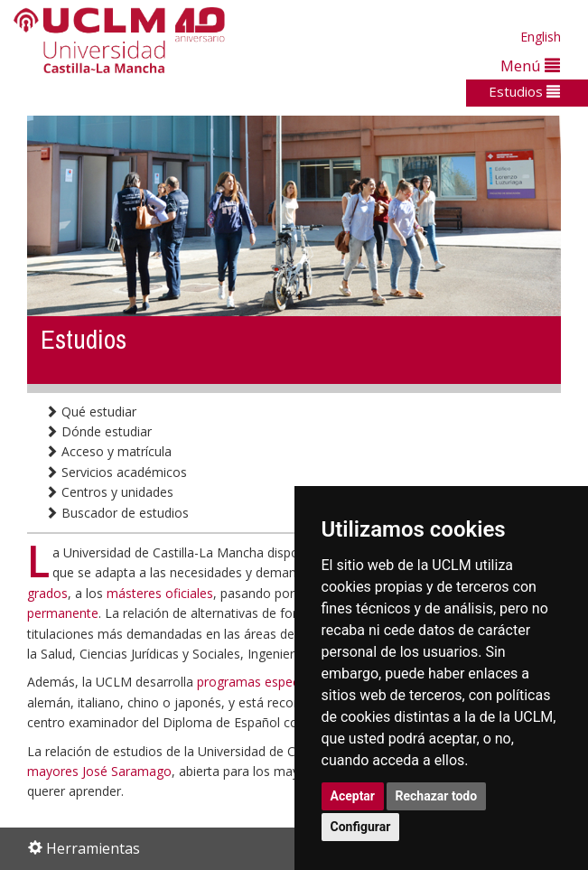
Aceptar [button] (353, 796)
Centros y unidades (109, 492)
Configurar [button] (361, 827)
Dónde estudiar (98, 431)
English (541, 37)
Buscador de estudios (117, 513)
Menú (530, 65)
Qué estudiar (91, 412)
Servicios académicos (116, 472)
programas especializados (273, 682)
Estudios (524, 91)
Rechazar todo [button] (437, 796)
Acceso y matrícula (108, 451)
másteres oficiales (160, 593)
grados (47, 593)
